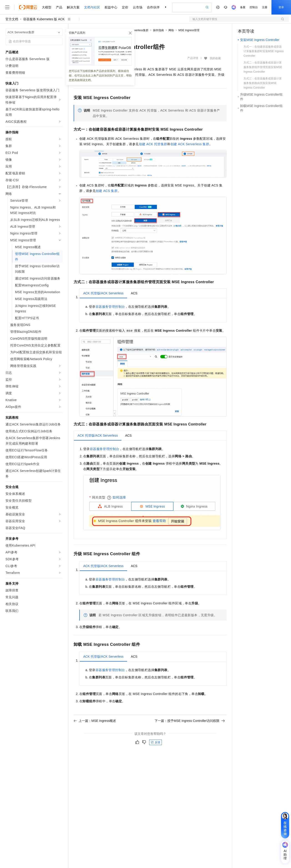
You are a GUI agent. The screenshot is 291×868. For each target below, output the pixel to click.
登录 (281, 7)
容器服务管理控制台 (110, 307)
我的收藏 (215, 58)
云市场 (138, 7)
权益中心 (111, 7)
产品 (59, 7)
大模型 (47, 7)
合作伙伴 (153, 7)
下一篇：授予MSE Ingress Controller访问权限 (190, 721)
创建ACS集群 (107, 191)
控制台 (254, 7)
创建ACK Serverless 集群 (190, 144)
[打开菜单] (7, 7)
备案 (243, 7)
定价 (125, 7)
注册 (265, 7)
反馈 (156, 742)
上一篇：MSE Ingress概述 (95, 721)
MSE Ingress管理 (189, 30)
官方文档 (12, 19)
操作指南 (158, 30)
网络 (171, 30)
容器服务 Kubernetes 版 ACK (44, 19)
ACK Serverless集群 (136, 30)
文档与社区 (92, 7)
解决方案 (73, 7)
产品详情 (193, 58)
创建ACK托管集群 (153, 144)
